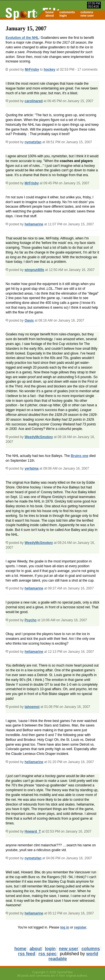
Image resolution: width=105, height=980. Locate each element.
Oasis (29, 320)
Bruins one (80, 456)
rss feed (26, 954)
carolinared (34, 101)
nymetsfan (33, 142)
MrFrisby (32, 69)
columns (87, 12)
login (63, 15)
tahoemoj (32, 707)
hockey (49, 69)
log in (65, 927)
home (49, 12)
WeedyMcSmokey (39, 437)
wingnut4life (34, 270)
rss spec (47, 954)
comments (67, 12)
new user (87, 15)
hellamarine (34, 224)
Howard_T (33, 831)
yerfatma (32, 468)
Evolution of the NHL (22, 38)
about (50, 15)
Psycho (31, 620)
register (80, 927)
